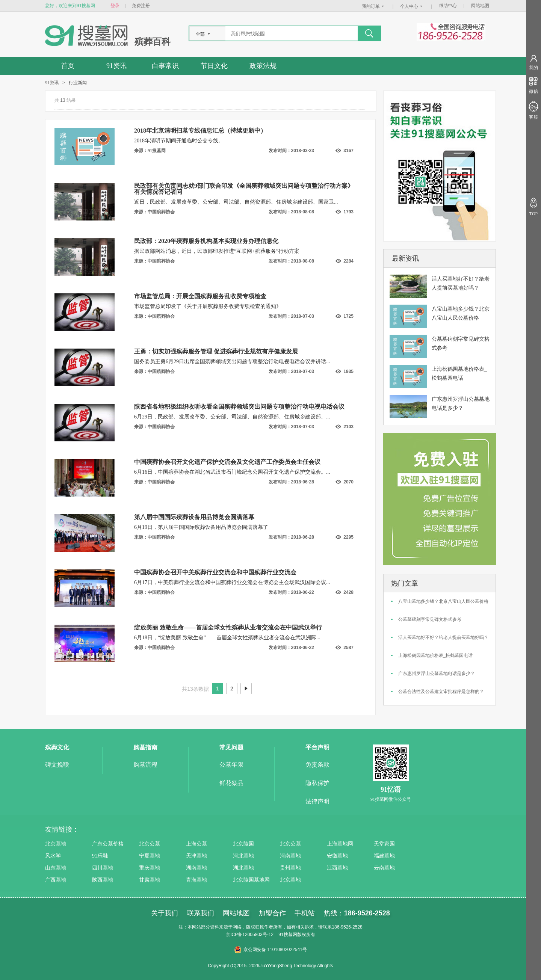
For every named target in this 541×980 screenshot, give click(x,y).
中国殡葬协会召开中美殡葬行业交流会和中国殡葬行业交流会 (215, 572)
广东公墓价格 (108, 844)
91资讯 (116, 66)
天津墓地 (196, 856)
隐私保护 (317, 783)
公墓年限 (231, 765)
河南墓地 (290, 856)
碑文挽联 (57, 765)
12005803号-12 (258, 935)
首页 (68, 66)
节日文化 (214, 66)
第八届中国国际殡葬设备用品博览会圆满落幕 (194, 517)
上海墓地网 (340, 844)
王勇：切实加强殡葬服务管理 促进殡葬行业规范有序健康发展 (216, 351)
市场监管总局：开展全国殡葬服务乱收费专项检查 (200, 296)
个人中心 (412, 6)
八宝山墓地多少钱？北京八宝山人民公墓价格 (443, 601)
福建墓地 (384, 856)
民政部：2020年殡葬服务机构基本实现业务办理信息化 (206, 241)
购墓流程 (145, 765)
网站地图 (480, 6)
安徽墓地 (337, 856)
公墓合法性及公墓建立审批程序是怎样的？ (441, 692)
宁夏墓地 (150, 856)
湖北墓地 (243, 868)
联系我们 (201, 913)
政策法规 (263, 66)
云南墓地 (384, 868)
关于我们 (165, 913)
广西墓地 (56, 880)
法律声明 (317, 801)
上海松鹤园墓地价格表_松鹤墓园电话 (435, 655)
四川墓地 (103, 868)
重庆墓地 (150, 868)
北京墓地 (56, 844)
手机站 (305, 913)
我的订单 (374, 6)
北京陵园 (243, 844)
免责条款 (317, 765)
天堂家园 (384, 844)
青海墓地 (196, 880)
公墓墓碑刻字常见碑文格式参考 (430, 619)
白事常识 (165, 66)
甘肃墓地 (150, 880)
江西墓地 (337, 868)
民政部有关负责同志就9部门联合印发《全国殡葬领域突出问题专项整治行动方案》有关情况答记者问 (244, 189)
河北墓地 (243, 856)
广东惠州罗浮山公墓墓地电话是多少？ (437, 673)
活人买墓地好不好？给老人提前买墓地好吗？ (443, 637)
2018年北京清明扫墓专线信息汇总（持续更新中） (200, 131)
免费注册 (141, 6)
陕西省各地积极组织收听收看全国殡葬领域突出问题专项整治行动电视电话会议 (239, 407)
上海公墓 (196, 844)
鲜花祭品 (231, 783)
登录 (115, 6)
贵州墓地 (290, 868)
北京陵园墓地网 (251, 880)
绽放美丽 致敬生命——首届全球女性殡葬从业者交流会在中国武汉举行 (228, 627)
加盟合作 (272, 913)
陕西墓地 (103, 880)
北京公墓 (150, 844)
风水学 (53, 856)
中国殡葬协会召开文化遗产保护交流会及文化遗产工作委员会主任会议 (227, 462)
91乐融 (100, 856)
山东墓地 (56, 868)
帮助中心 (448, 6)
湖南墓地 (196, 868)
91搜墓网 (288, 935)
